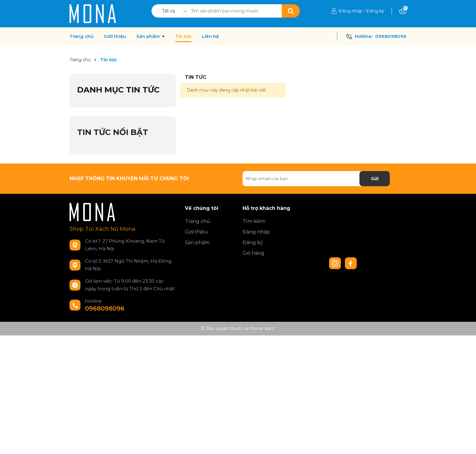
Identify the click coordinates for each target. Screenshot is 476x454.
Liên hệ (210, 36)
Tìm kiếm (254, 221)
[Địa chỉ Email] (316, 179)
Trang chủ (82, 36)
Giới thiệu (115, 36)
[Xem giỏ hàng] (403, 11)
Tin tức (183, 36)
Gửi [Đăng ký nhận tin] (375, 179)
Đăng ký (375, 11)
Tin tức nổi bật (113, 132)
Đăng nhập (351, 11)
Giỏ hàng (253, 253)
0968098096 (391, 36)
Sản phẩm (149, 36)
